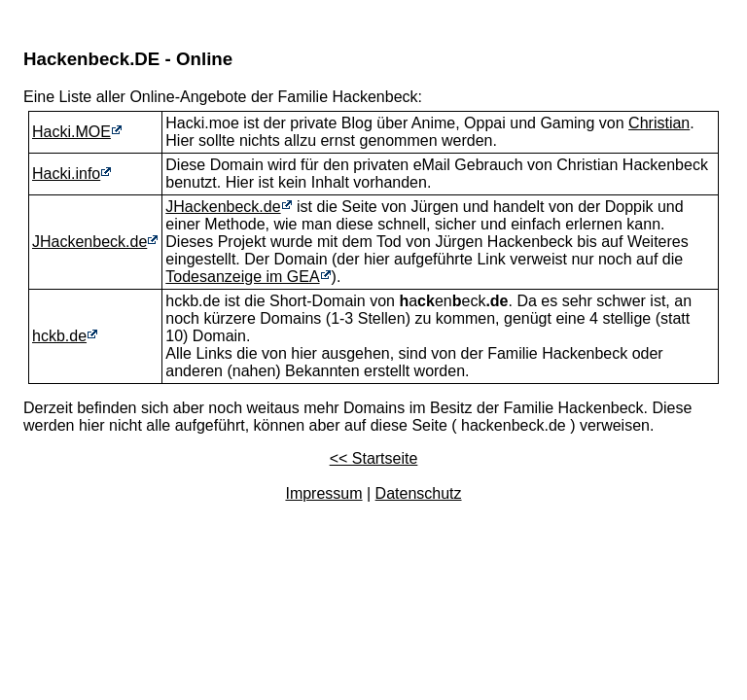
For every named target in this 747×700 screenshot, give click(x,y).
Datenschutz (419, 493)
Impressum (323, 493)
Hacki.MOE (71, 132)
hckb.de (59, 336)
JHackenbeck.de (89, 242)
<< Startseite (374, 458)
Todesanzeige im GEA (242, 277)
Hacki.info (66, 174)
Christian (659, 123)
